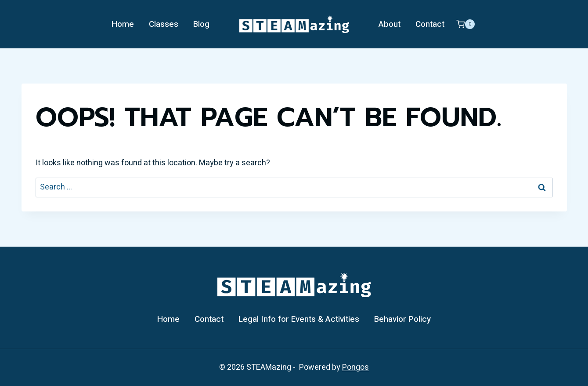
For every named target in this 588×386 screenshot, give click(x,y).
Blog (201, 24)
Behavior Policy (402, 319)
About (390, 24)
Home (123, 24)
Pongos (355, 367)
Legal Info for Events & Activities (299, 319)
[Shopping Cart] (465, 24)
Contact (430, 24)
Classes (164, 24)
